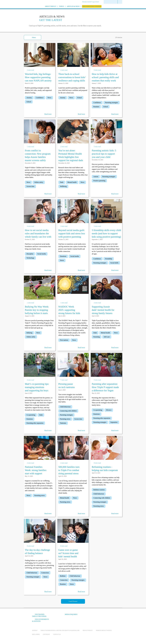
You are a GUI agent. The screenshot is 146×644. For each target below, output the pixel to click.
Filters (34, 37)
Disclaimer (36, 634)
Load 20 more (73, 601)
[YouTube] (97, 616)
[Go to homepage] (27, 9)
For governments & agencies (40, 620)
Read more (48, 114)
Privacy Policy (88, 630)
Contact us (57, 634)
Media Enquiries (71, 614)
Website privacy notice (104, 630)
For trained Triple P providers (39, 615)
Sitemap (35, 630)
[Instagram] (103, 616)
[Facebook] (92, 616)
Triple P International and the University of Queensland (60, 630)
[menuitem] (91, 2)
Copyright (46, 634)
